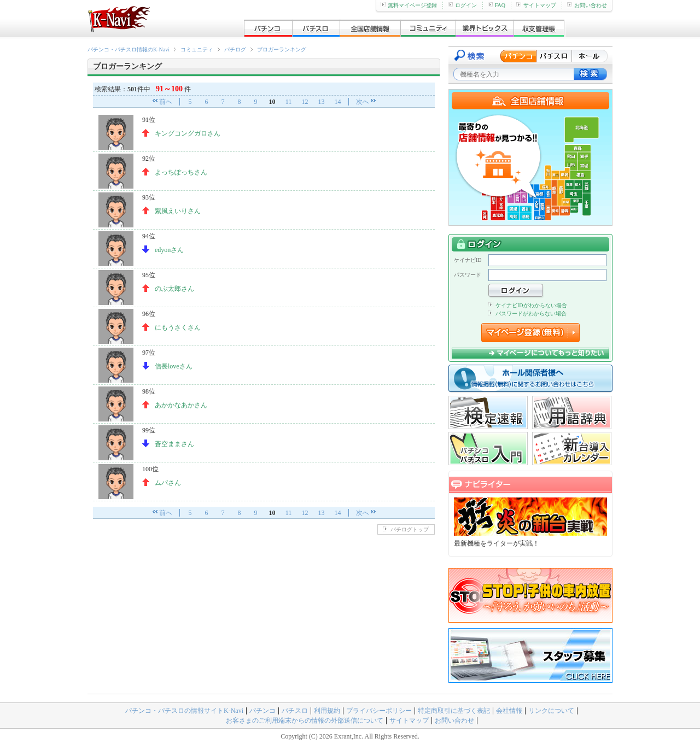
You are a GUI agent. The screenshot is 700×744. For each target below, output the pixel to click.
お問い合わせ (587, 5)
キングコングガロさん (188, 133)
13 (322, 102)
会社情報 (509, 711)
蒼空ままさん (174, 444)
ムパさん (168, 483)
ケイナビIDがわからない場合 (528, 305)
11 (289, 102)
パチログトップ (406, 529)
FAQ (497, 5)
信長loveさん (174, 366)
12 (305, 102)
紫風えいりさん (178, 211)
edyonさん (169, 250)
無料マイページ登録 (409, 5)
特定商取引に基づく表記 (454, 711)
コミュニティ (197, 49)
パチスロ (295, 711)
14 (338, 102)
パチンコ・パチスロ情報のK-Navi (129, 49)
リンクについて (551, 711)
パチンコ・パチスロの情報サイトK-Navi (184, 711)
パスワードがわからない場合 (527, 314)
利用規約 (327, 711)
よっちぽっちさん (181, 172)
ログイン (462, 5)
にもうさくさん (178, 327)
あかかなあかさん (181, 405)
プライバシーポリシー (379, 711)
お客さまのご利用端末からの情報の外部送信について (305, 720)
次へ (363, 102)
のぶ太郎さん (174, 289)
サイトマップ (536, 5)
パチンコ (262, 711)
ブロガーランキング (282, 49)
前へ (166, 102)
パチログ (235, 49)
